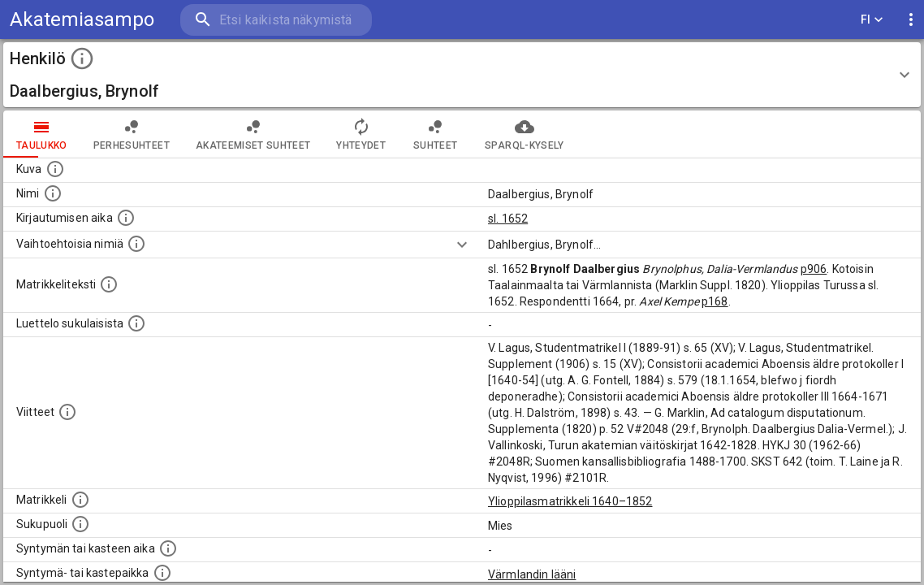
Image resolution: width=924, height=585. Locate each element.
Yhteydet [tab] (361, 134)
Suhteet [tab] (435, 134)
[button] (462, 75)
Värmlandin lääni (532, 574)
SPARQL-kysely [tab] (524, 134)
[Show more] (462, 245)
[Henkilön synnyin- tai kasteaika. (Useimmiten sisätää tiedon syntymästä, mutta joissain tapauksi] (168, 548)
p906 (814, 269)
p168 (715, 301)
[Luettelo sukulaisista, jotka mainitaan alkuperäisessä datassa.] (136, 323)
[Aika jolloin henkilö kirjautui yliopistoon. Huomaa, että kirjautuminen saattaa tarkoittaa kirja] (126, 218)
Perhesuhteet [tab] (132, 134)
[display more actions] (911, 20)
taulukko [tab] (42, 134)
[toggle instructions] (82, 58)
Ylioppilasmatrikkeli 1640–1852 (570, 501)
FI (872, 20)
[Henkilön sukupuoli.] (80, 524)
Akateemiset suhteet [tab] (253, 134)
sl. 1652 (508, 219)
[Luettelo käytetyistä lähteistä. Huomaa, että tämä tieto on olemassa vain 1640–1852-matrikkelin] (67, 412)
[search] (276, 20)
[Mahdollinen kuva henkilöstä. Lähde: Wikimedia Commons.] (55, 169)
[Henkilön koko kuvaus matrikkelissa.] (109, 284)
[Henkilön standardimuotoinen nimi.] (53, 193)
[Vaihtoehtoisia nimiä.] (136, 244)
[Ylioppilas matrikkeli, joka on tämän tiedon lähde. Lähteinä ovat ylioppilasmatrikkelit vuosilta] (80, 500)
